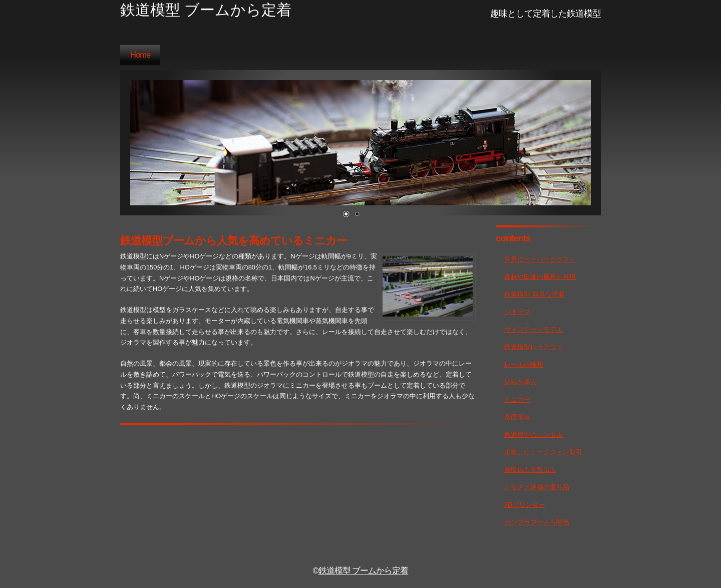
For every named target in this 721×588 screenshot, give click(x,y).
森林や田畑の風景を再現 (540, 277)
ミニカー (517, 399)
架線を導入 (520, 382)
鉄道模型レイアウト (533, 347)
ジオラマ (517, 312)
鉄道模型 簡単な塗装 (534, 294)
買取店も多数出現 (530, 470)
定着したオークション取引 (543, 452)
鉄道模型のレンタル (533, 434)
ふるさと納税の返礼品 (537, 487)
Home (140, 55)
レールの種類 (524, 364)
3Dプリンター (524, 505)
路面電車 (517, 417)
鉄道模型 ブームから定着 (364, 571)
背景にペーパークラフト (540, 259)
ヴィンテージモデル (533, 329)
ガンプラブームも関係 (537, 522)
